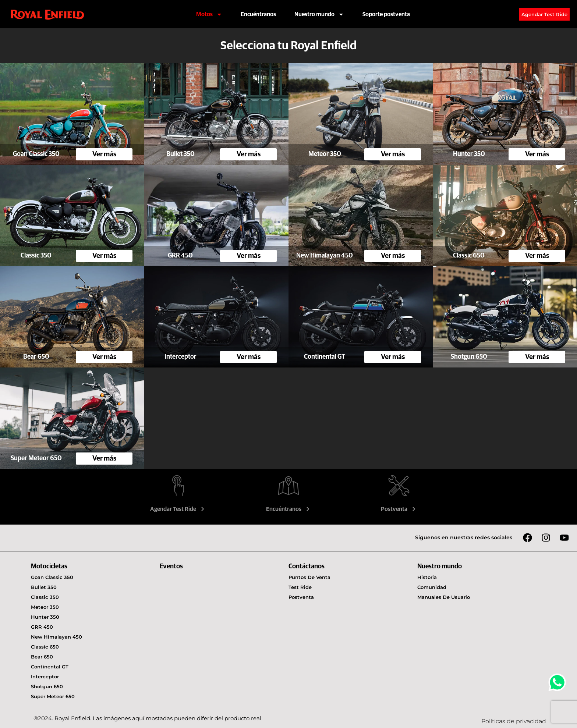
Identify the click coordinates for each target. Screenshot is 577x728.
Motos (209, 14)
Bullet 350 (44, 587)
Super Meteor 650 (53, 696)
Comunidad (432, 587)
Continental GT (50, 667)
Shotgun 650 (47, 686)
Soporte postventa (386, 14)
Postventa (399, 509)
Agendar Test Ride (178, 509)
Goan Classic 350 (52, 577)
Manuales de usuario (444, 597)
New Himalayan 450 (56, 637)
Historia (427, 577)
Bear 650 (42, 657)
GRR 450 (42, 627)
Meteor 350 (45, 607)
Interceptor (45, 676)
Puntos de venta (309, 577)
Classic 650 (45, 647)
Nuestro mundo (319, 14)
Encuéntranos (258, 14)
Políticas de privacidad (514, 721)
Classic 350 (45, 597)
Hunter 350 (45, 617)
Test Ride (300, 587)
